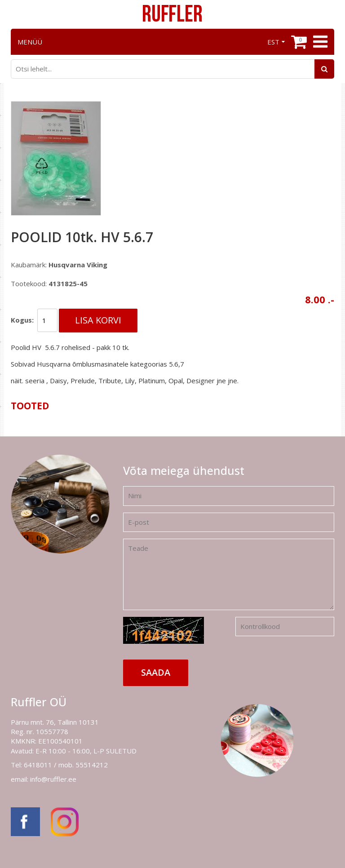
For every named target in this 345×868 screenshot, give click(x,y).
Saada (156, 672)
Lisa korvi (98, 320)
